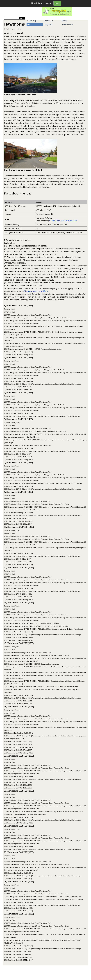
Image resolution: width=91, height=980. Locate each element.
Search (22, 18)
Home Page (32, 21)
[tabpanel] (45, 115)
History (64, 21)
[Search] (12, 18)
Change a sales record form (36, 291)
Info (29, 24)
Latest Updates (67, 24)
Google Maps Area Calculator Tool (63, 221)
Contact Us (48, 21)
